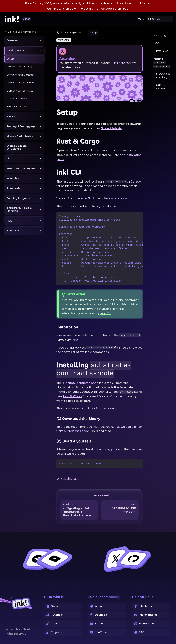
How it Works (73, 396)
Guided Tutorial (111, 128)
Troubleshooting (17, 107)
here (75, 340)
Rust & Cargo (160, 35)
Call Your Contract (18, 99)
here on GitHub (87, 198)
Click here (118, 63)
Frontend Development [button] (22, 169)
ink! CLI (157, 43)
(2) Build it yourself (162, 87)
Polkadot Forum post (114, 9)
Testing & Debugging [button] (21, 126)
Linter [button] (10, 159)
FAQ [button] (9, 221)
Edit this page (68, 479)
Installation (162, 51)
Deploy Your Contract (20, 91)
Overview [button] (13, 40)
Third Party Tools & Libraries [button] (19, 209)
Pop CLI (106, 313)
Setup (10, 59)
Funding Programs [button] (18, 198)
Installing (162, 63)
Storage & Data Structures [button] (17, 147)
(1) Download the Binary (163, 76)
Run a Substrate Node (20, 83)
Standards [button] (13, 188)
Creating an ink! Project (21, 67)
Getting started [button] (16, 50)
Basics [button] (11, 116)
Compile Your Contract (20, 75)
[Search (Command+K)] (160, 19)
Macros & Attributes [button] (20, 136)
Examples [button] (13, 178)
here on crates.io (116, 198)
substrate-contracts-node (80, 383)
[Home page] (58, 33)
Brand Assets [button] (15, 231)
